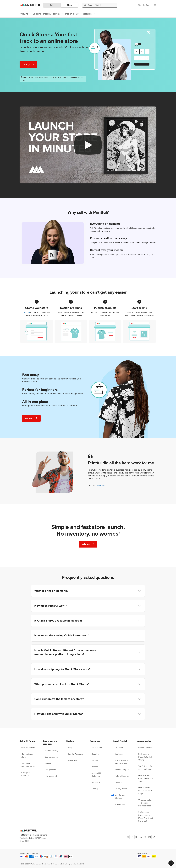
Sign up (26, 312)
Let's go (28, 64)
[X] (145, 837)
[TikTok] (154, 837)
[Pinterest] (150, 837)
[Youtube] (136, 837)
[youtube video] (88, 145)
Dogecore (100, 485)
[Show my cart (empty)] (155, 5)
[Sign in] (147, 5)
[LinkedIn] (141, 837)
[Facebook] (132, 837)
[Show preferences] (140, 5)
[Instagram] (128, 837)
